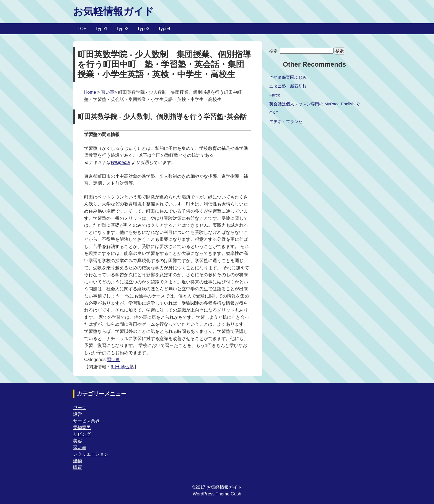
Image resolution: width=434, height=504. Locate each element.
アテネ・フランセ (286, 122)
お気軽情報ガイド (113, 11)
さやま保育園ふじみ (288, 77)
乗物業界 (82, 428)
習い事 (108, 92)
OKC (274, 113)
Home (90, 92)
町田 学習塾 (122, 367)
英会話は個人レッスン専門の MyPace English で (315, 104)
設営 (77, 414)
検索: (274, 51)
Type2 (122, 29)
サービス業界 (86, 421)
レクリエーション (91, 454)
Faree (275, 95)
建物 (77, 461)
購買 (77, 467)
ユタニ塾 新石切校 (288, 86)
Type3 (143, 29)
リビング (82, 434)
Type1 (102, 29)
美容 (77, 441)
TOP (82, 29)
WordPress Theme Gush (217, 494)
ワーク (80, 408)
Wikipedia (120, 162)
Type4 (164, 29)
